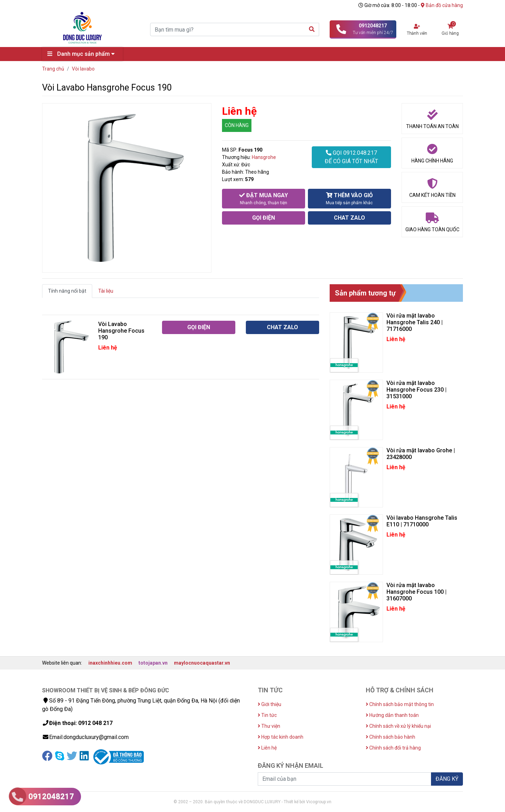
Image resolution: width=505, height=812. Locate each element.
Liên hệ (267, 748)
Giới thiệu (270, 704)
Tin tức (267, 715)
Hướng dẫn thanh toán (392, 715)
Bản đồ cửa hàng (442, 5)
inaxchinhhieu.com (110, 663)
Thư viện (269, 726)
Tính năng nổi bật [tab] (67, 291)
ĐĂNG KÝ (447, 779)
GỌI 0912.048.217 (351, 158)
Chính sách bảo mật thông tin (400, 704)
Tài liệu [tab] (106, 291)
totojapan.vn (153, 663)
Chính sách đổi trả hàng (393, 748)
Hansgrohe (264, 157)
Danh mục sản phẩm (83, 54)
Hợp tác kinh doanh (281, 737)
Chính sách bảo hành (390, 737)
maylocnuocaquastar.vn (202, 663)
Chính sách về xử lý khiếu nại (398, 726)
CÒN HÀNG (237, 125)
